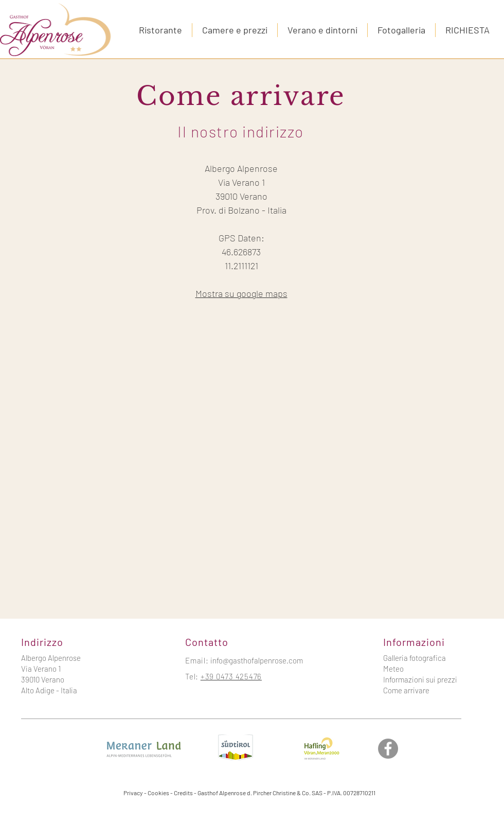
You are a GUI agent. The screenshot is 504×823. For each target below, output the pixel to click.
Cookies (158, 793)
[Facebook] (388, 749)
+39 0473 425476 (231, 676)
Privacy (133, 793)
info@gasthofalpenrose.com (257, 660)
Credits (183, 793)
